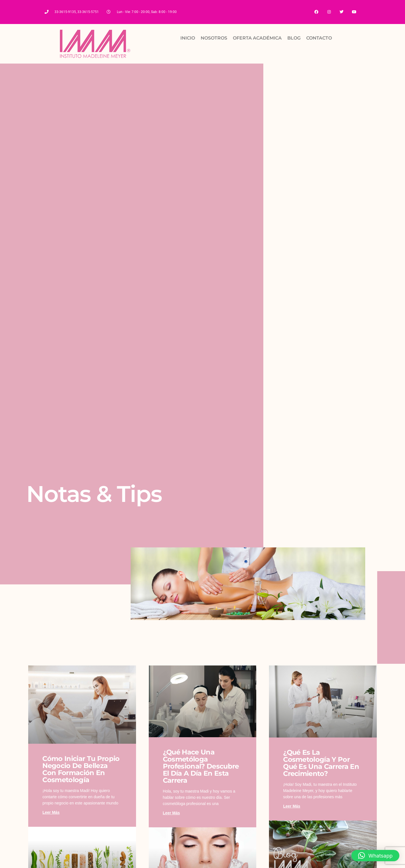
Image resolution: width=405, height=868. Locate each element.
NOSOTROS (214, 38)
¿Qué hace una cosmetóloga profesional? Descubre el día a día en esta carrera (201, 766)
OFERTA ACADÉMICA (257, 38)
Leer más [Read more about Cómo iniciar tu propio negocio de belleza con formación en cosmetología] (51, 812)
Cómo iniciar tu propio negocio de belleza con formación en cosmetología (81, 769)
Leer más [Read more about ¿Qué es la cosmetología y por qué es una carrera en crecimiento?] (292, 806)
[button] (375, 856)
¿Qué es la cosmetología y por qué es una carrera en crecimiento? (321, 763)
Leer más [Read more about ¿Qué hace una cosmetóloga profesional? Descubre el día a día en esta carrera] (171, 813)
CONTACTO (319, 38)
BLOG (294, 38)
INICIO (188, 38)
